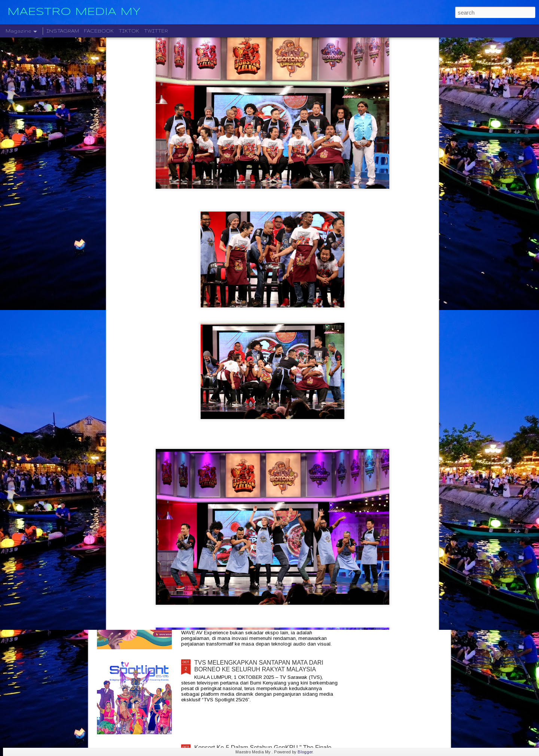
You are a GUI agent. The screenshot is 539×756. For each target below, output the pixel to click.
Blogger (305, 752)
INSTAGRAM (63, 31)
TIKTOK (129, 31)
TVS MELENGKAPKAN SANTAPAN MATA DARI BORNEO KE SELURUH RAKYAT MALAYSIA (259, 666)
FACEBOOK (99, 31)
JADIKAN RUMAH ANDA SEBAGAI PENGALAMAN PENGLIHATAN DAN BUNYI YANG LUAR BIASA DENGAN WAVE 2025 (263, 584)
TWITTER (156, 31)
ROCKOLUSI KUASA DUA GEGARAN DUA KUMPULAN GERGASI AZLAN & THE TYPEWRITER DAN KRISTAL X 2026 (266, 499)
